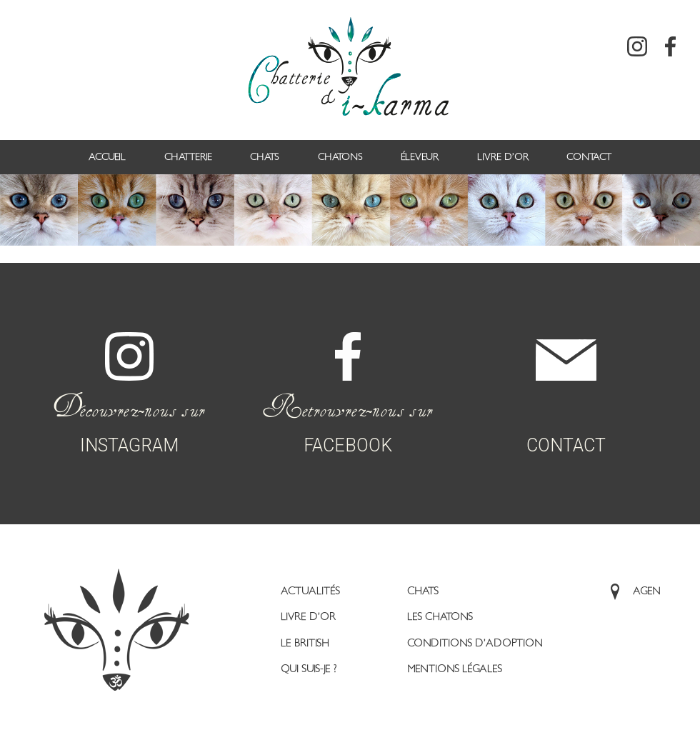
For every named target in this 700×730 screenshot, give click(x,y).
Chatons (340, 157)
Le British (305, 643)
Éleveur (420, 157)
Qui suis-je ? (309, 669)
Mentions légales (455, 669)
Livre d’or (503, 157)
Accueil (107, 157)
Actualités (310, 591)
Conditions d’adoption (475, 643)
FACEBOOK (347, 375)
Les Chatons (440, 617)
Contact (589, 157)
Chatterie (188, 157)
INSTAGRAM (129, 375)
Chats (265, 157)
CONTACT (566, 379)
